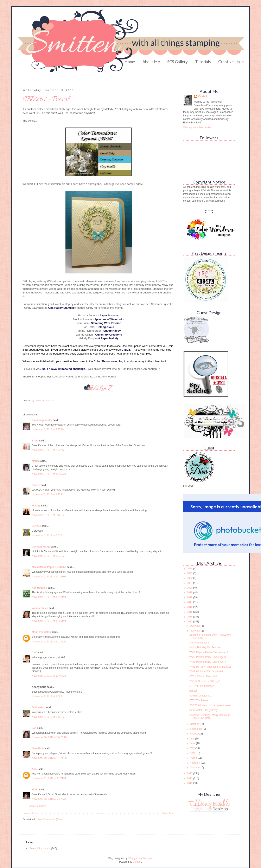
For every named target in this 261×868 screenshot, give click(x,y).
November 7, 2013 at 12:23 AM (49, 642)
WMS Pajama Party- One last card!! (209, 652)
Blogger (137, 862)
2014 (190, 617)
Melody (36, 506)
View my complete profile (197, 127)
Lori (34, 728)
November (196, 631)
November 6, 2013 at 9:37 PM (48, 556)
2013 (190, 622)
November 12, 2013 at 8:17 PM (49, 778)
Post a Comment (37, 806)
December (196, 626)
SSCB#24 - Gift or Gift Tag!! (205, 681)
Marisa (36, 461)
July (193, 739)
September (196, 729)
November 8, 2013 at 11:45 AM (49, 676)
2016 (190, 607)
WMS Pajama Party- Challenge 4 (208, 662)
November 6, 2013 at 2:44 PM (48, 515)
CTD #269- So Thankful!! (203, 676)
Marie (35, 790)
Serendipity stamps (40, 848)
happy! (193, 691)
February (195, 763)
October (195, 724)
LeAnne (36, 526)
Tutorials (203, 62)
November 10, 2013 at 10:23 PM (50, 737)
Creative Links (231, 62)
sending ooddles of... (201, 696)
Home (130, 62)
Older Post (168, 813)
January (195, 767)
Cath (35, 653)
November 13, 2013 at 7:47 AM (49, 799)
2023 (190, 573)
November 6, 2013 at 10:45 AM (49, 474)
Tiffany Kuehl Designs (140, 858)
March (194, 758)
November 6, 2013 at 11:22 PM (49, 577)
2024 (190, 569)
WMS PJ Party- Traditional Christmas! (210, 667)
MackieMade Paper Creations (49, 567)
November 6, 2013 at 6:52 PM (48, 536)
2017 (190, 602)
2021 (190, 583)
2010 (190, 783)
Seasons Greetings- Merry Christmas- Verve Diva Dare (210, 717)
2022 (190, 578)
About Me (151, 62)
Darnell (36, 485)
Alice (35, 769)
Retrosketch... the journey (203, 710)
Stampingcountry (42, 420)
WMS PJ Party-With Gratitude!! (206, 672)
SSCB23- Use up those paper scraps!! (210, 705)
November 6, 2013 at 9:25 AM (48, 429)
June (193, 743)
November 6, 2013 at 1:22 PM (48, 494)
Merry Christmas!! (199, 643)
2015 (190, 612)
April (193, 753)
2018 (190, 597)
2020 (190, 588)
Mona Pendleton (41, 632)
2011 (190, 778)
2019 (190, 592)
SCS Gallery (177, 62)
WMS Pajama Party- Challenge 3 (208, 657)
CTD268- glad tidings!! (202, 686)
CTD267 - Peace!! (199, 700)
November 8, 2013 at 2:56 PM (48, 717)
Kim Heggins (39, 588)
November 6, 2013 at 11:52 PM (49, 597)
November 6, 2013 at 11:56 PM (49, 621)
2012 (190, 773)
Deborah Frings (41, 547)
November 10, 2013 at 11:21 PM (50, 758)
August (194, 734)
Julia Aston (38, 707)
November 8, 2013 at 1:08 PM (48, 697)
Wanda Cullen (40, 608)
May (193, 748)
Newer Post (30, 813)
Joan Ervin (38, 749)
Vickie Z (203, 96)
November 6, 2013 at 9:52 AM (48, 450)
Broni (35, 441)
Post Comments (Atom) (50, 819)
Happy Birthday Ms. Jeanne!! (205, 647)
